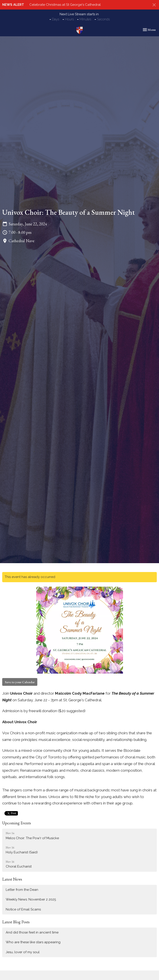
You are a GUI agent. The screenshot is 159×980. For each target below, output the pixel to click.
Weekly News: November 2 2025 (31, 899)
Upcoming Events (17, 823)
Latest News (12, 879)
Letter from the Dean (22, 890)
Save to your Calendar (20, 682)
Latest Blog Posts (16, 922)
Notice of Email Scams (23, 909)
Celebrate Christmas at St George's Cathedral (65, 5)
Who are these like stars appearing (34, 942)
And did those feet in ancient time (32, 932)
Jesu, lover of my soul (23, 952)
